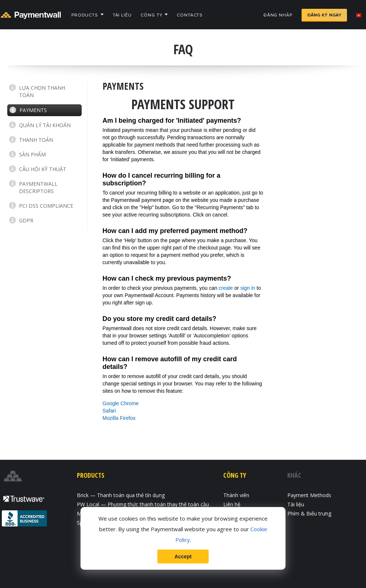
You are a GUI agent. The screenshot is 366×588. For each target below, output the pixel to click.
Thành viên (236, 495)
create (226, 288)
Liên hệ (232, 504)
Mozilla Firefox (119, 418)
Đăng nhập (278, 15)
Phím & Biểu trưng (309, 513)
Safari (109, 411)
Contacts (190, 15)
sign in (248, 288)
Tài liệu (122, 15)
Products (85, 15)
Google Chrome (121, 403)
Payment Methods (309, 495)
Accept (183, 556)
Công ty (151, 15)
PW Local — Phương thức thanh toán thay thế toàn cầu (143, 504)
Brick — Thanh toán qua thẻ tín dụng (121, 495)
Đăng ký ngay (324, 15)
